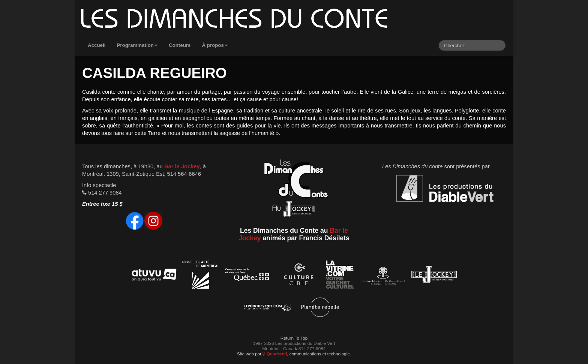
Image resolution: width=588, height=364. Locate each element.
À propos (215, 45)
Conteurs (180, 45)
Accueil (97, 45)
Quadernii (275, 354)
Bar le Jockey (182, 166)
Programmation (137, 45)
